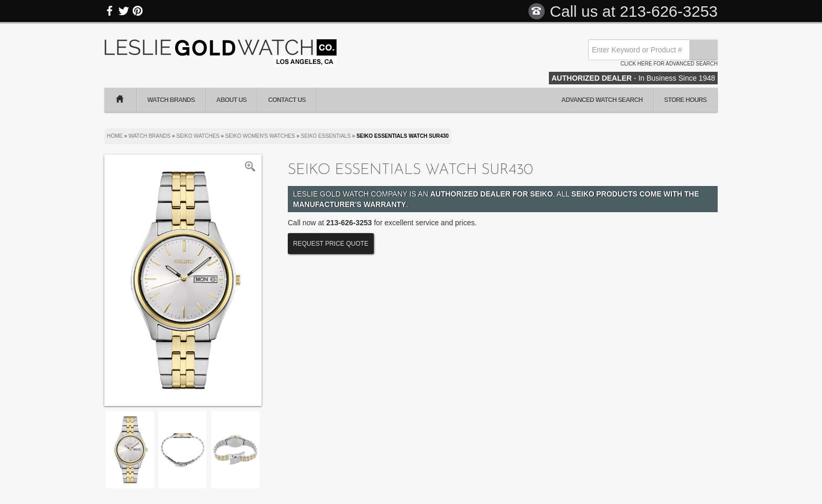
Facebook (110, 11)
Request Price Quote (331, 244)
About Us (232, 100)
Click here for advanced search (669, 64)
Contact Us (287, 100)
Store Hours (685, 100)
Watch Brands (171, 100)
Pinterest (137, 11)
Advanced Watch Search (602, 100)
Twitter (124, 11)
